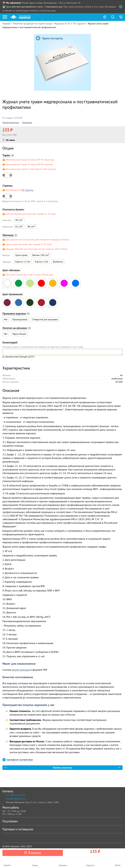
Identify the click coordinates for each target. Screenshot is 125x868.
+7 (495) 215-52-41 (16, 795)
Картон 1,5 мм (23, 262)
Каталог (7, 865)
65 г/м (19, 226)
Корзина (63, 865)
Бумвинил (58, 262)
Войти (118, 865)
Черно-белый (19, 334)
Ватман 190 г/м (41, 255)
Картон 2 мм (42, 262)
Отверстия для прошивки (45, 319)
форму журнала (21, 670)
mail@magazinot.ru (16, 799)
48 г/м (19, 220)
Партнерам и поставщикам (62, 829)
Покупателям (62, 821)
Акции (35, 865)
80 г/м (31, 226)
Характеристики (11, 122)
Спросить (90, 865)
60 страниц (27, 190)
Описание (27, 122)
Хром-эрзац (21, 255)
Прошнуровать (20, 319)
